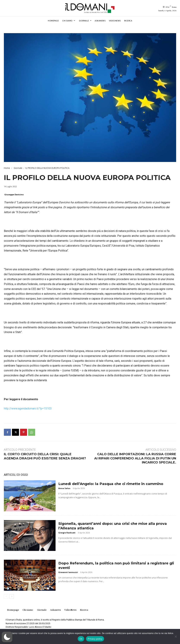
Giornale (18, 168)
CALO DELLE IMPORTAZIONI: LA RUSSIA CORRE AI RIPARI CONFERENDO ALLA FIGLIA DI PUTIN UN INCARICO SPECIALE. (135, 458)
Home (7, 168)
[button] (7, 637)
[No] (176, 636)
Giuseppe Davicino (14, 194)
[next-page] (12, 596)
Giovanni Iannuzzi (68, 572)
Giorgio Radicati (67, 533)
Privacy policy (95, 639)
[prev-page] (6, 596)
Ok (81, 639)
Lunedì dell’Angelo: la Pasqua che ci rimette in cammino (111, 484)
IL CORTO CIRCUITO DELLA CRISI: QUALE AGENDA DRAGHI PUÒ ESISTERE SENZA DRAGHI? (45, 456)
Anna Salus (64, 488)
